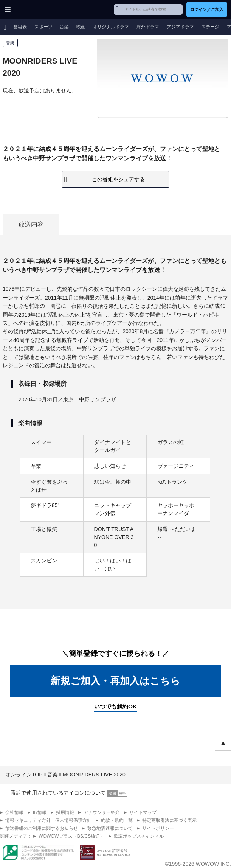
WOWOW (35, 9)
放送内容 (31, 224)
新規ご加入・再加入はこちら (115, 681)
